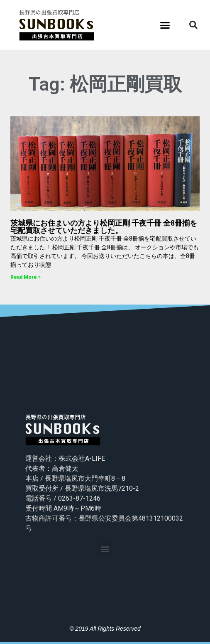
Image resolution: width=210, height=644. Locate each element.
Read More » (26, 277)
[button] (165, 25)
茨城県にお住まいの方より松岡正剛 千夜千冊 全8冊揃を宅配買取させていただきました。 (104, 227)
